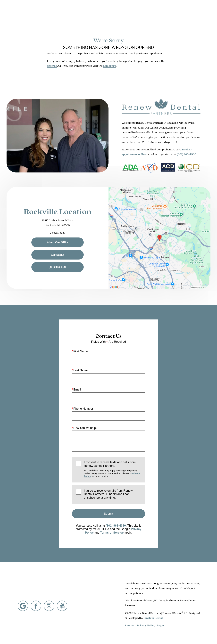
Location (160, 12)
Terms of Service (112, 533)
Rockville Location (58, 211)
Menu (194, 12)
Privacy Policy (146, 625)
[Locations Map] (159, 237)
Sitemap (130, 625)
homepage (109, 66)
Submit (108, 514)
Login (160, 625)
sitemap (52, 66)
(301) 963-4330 (187, 154)
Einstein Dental (153, 618)
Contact (176, 12)
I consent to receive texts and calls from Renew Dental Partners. (112, 469)
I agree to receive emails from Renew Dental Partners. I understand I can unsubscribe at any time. (108, 494)
